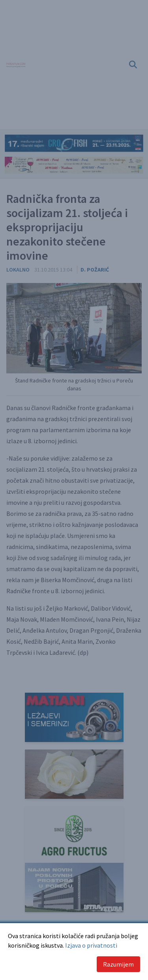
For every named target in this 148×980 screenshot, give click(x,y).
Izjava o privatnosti (91, 945)
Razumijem (118, 964)
